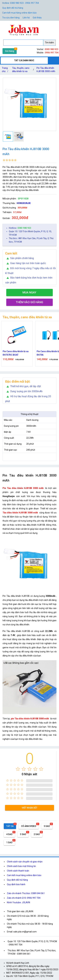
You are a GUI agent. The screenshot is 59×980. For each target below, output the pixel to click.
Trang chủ (6, 70)
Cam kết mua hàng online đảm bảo (19, 13)
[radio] (18, 769)
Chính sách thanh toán (18, 871)
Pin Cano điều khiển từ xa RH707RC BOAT (16, 353)
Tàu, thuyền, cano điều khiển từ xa (21, 70)
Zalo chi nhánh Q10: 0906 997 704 (24, 898)
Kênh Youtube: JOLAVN (18, 902)
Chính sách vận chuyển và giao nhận (25, 862)
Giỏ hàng (10, 51)
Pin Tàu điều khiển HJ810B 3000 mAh (46, 70)
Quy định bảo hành (16, 884)
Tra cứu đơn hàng (11, 18)
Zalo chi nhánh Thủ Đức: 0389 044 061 (26, 893)
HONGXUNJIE (24, 203)
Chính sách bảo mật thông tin (21, 866)
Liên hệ (26, 18)
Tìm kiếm (49, 43)
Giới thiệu (37, 18)
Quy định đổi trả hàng (13, 8)
